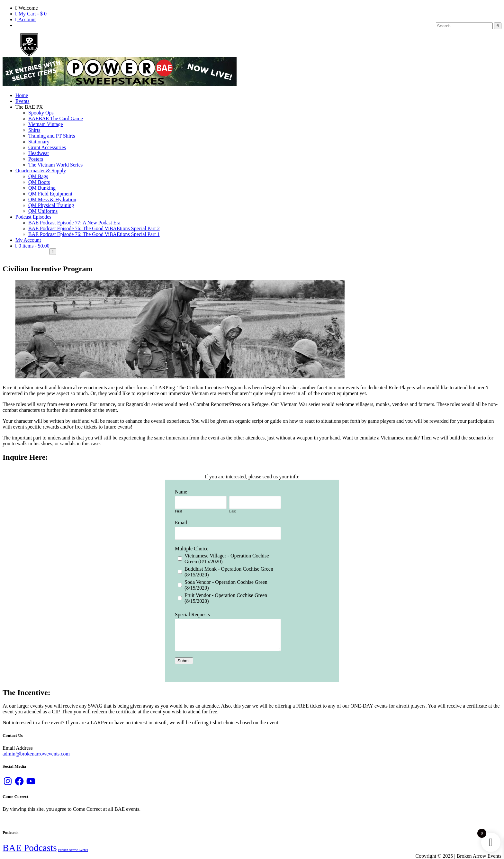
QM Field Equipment (50, 194)
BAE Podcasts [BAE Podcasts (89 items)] (30, 848)
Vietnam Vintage (46, 124)
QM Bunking (42, 188)
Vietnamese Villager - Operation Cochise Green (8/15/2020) (227, 559)
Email (181, 523)
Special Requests (192, 615)
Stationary (39, 142)
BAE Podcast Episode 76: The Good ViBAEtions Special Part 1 (94, 234)
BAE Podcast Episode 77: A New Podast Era (74, 223)
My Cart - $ (31, 14)
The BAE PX (29, 107)
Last (233, 511)
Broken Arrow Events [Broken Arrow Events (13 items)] (73, 850)
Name (181, 492)
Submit (184, 661)
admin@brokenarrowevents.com (36, 754)
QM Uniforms (43, 211)
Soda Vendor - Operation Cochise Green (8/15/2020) (226, 585)
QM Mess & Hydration (52, 199)
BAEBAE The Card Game (56, 118)
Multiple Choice (192, 549)
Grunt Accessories (47, 147)
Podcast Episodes (33, 217)
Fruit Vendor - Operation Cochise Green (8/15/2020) (226, 598)
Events (22, 101)
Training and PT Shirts (52, 136)
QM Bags (38, 176)
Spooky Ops (41, 113)
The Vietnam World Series (55, 165)
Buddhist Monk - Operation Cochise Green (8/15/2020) (229, 572)
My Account (28, 240)
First (178, 511)
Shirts (34, 130)
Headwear (39, 153)
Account (26, 19)
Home (22, 95)
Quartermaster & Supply (41, 171)
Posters (36, 159)
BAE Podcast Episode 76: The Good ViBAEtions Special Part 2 (94, 228)
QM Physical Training (51, 205)
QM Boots (39, 182)
